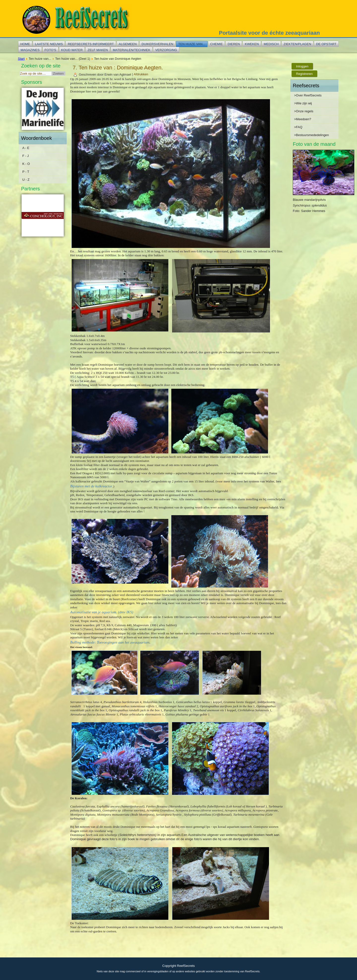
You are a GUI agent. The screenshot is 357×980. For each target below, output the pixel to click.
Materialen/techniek (132, 50)
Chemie (217, 44)
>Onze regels (304, 111)
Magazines (30, 50)
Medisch (271, 44)
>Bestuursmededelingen (312, 135)
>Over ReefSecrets (308, 95)
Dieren (234, 44)
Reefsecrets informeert (91, 44)
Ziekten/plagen (297, 44)
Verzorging (166, 50)
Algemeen (128, 44)
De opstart (326, 44)
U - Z (26, 180)
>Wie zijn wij (303, 103)
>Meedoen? (303, 119)
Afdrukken (141, 74)
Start (21, 59)
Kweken (252, 44)
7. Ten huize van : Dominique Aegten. (118, 68)
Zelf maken (98, 50)
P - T (26, 172)
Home (25, 44)
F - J (26, 156)
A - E (26, 148)
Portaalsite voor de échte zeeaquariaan (269, 33)
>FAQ (298, 127)
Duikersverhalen (157, 44)
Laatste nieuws (49, 44)
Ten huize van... (192, 44)
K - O (26, 164)
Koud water (72, 50)
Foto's (50, 50)
